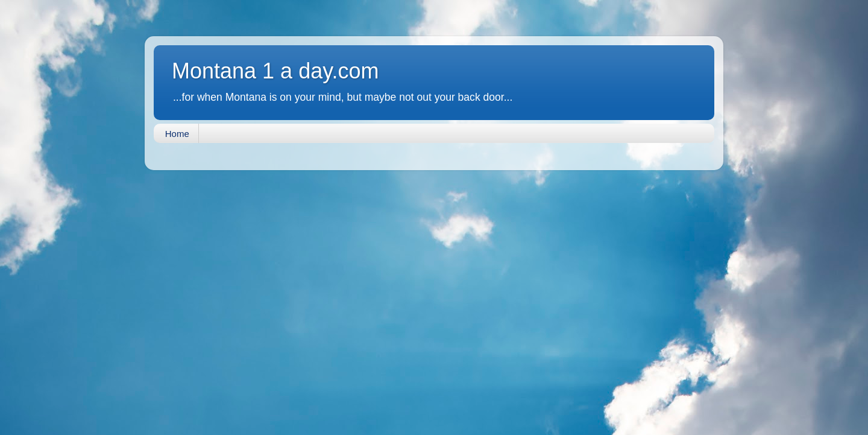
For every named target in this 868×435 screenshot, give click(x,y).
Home (177, 134)
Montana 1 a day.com (275, 71)
